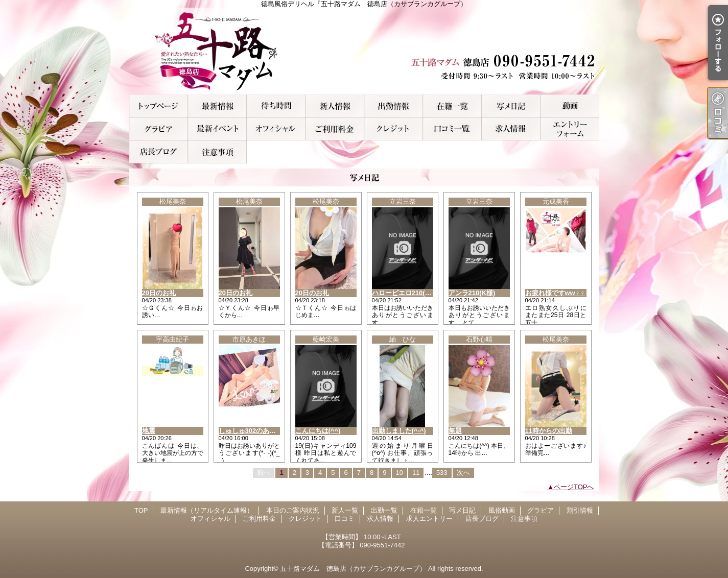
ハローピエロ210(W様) (406, 293)
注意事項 (217, 152)
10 (400, 473)
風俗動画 (570, 106)
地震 (149, 431)
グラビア (159, 129)
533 (442, 473)
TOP (159, 106)
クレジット (394, 129)
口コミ (452, 129)
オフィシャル (276, 129)
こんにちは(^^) (318, 431)
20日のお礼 (159, 293)
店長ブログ (159, 152)
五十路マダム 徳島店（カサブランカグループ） (353, 569)
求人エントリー (570, 129)
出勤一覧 (394, 106)
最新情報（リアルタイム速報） (217, 106)
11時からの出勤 (549, 431)
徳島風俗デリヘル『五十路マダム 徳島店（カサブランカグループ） (364, 51)
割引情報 (217, 129)
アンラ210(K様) (472, 293)
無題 (455, 431)
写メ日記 (511, 106)
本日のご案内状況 (276, 106)
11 (416, 473)
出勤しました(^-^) (399, 431)
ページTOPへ (574, 487)
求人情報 (511, 129)
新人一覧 (335, 106)
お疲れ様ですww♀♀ (555, 293)
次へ (463, 473)
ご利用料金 (335, 129)
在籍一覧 (452, 106)
